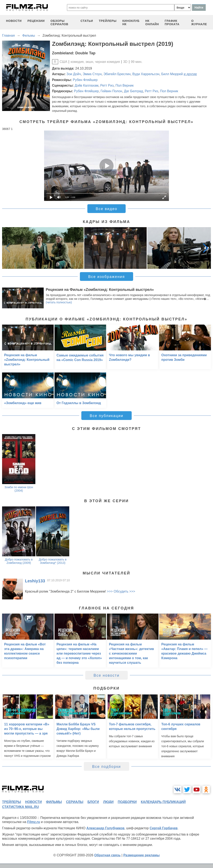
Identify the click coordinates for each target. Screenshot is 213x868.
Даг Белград (133, 91)
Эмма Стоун (92, 74)
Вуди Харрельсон (146, 74)
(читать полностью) (59, 302)
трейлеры (108, 21)
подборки (127, 802)
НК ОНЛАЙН (152, 22)
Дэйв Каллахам (87, 85)
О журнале (199, 22)
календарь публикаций (163, 802)
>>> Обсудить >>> (121, 591)
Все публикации (106, 416)
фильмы (54, 802)
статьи (87, 21)
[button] (206, 248)
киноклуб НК (131, 22)
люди (108, 802)
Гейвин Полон (111, 91)
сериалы (75, 802)
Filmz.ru (34, 822)
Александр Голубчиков (105, 828)
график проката (172, 22)
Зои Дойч (74, 74)
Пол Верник (124, 85)
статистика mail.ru (20, 807)
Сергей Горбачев (163, 828)
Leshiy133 (35, 581)
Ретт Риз (107, 85)
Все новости (107, 675)
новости (14, 21)
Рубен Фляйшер (85, 80)
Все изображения (106, 277)
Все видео (106, 209)
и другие (190, 74)
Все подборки (106, 767)
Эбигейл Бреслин (117, 74)
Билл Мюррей (172, 74)
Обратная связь (107, 855)
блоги (93, 802)
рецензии (36, 21)
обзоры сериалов (59, 22)
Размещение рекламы (142, 855)
